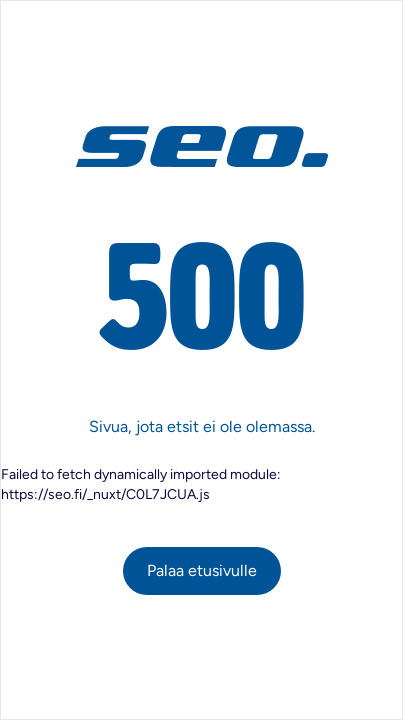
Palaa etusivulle (202, 570)
